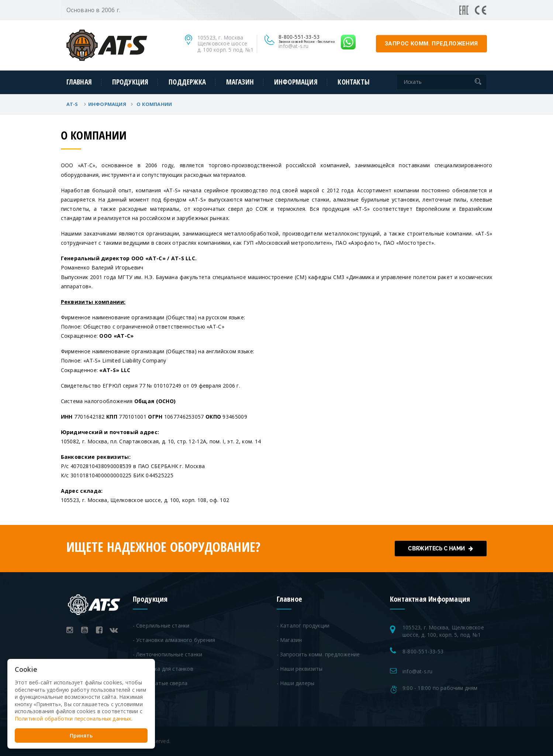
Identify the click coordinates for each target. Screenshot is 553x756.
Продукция (130, 82)
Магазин (240, 82)
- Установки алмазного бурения (174, 640)
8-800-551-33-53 (423, 651)
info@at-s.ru (293, 46)
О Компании (154, 104)
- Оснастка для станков (163, 669)
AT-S (73, 104)
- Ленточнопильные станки (168, 654)
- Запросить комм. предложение (318, 654)
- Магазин (289, 640)
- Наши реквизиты (300, 669)
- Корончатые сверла (160, 683)
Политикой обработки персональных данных (73, 718)
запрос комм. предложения (431, 44)
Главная (79, 82)
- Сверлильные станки (161, 626)
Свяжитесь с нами (440, 548)
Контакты (354, 82)
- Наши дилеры (296, 683)
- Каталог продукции (303, 626)
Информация (296, 82)
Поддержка (187, 82)
